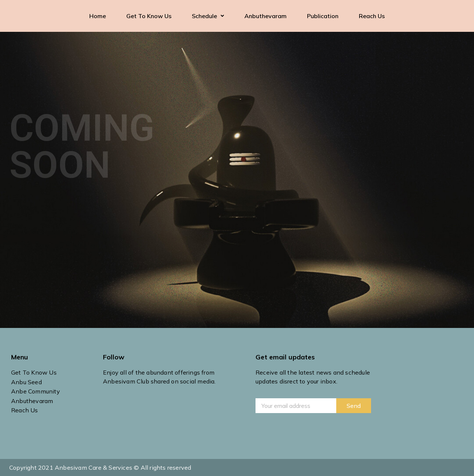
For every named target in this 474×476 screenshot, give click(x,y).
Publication (323, 16)
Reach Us (372, 16)
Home (98, 16)
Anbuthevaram (266, 16)
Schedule (208, 16)
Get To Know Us (149, 16)
